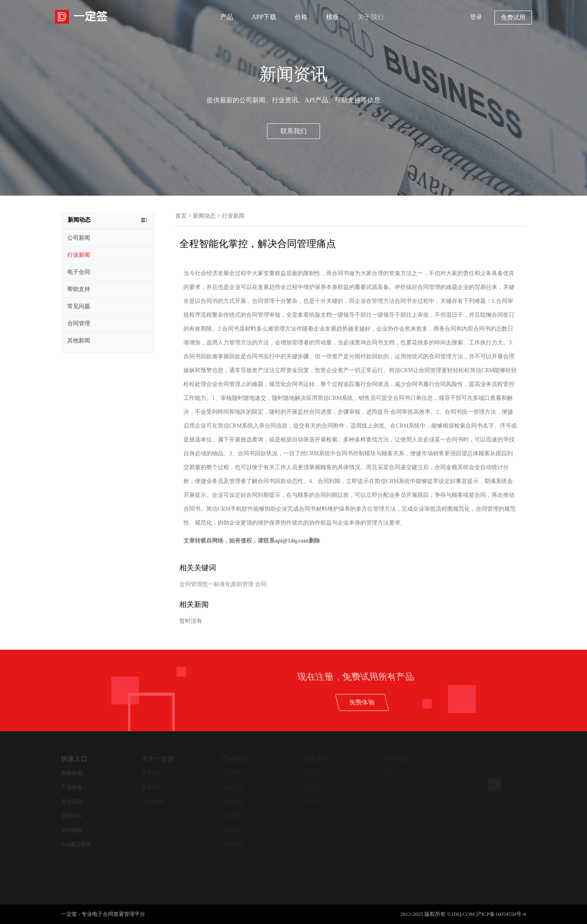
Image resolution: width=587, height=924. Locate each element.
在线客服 (313, 802)
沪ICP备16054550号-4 (501, 914)
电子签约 (232, 773)
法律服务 (232, 844)
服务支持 (316, 759)
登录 (476, 17)
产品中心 (235, 759)
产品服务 (72, 787)
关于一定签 (158, 759)
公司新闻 (393, 787)
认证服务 (232, 816)
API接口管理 (76, 844)
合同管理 (232, 787)
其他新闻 (393, 802)
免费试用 (513, 18)
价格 (301, 17)
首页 (181, 216)
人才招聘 (152, 802)
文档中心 (72, 816)
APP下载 (264, 17)
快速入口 (74, 759)
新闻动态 (204, 216)
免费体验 (459, 702)
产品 (227, 17)
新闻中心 (393, 773)
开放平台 (232, 830)
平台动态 (72, 802)
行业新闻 (233, 216)
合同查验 (232, 802)
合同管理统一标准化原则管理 (216, 584)
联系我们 (293, 131)
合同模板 (72, 830)
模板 (333, 17)
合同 (261, 584)
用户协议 (313, 787)
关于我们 (371, 17)
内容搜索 (72, 773)
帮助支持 (313, 773)
